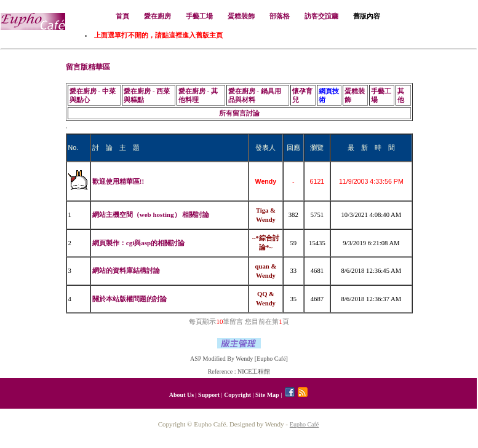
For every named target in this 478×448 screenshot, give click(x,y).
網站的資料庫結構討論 (126, 270)
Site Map (267, 395)
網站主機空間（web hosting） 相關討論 (151, 214)
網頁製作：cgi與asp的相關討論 (138, 243)
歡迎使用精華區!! (118, 181)
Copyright (237, 395)
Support (209, 395)
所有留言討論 (239, 113)
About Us (181, 395)
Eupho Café (305, 424)
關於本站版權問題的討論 (129, 299)
